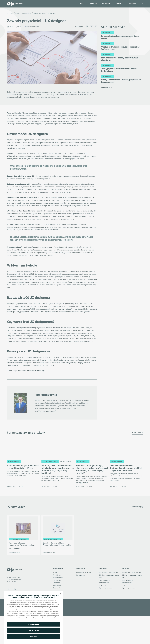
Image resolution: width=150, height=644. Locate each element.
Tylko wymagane (33, 630)
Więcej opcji (33, 636)
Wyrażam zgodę (33, 624)
